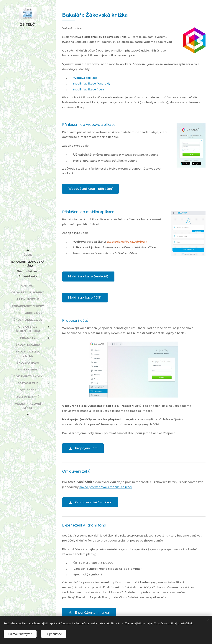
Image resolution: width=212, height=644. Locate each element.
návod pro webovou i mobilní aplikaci (106, 487)
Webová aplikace (85, 78)
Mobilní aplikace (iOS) (88, 89)
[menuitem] (28, 255)
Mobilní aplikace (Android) (92, 83)
